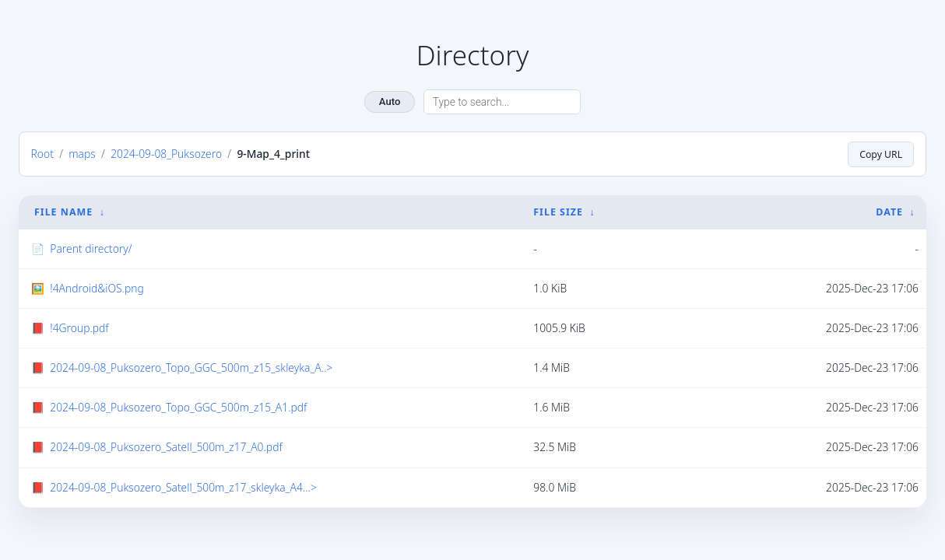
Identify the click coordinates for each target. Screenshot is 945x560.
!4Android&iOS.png (97, 288)
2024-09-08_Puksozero (166, 154)
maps (82, 154)
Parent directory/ (91, 248)
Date (889, 212)
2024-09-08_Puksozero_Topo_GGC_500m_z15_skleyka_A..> (191, 367)
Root (42, 154)
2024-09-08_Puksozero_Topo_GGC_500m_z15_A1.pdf (178, 407)
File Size (558, 212)
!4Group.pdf (79, 328)
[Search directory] (502, 102)
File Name (63, 212)
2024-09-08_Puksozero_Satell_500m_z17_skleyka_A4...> (183, 486)
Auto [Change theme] (390, 101)
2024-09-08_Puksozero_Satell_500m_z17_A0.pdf (166, 447)
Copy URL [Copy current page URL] (880, 154)
